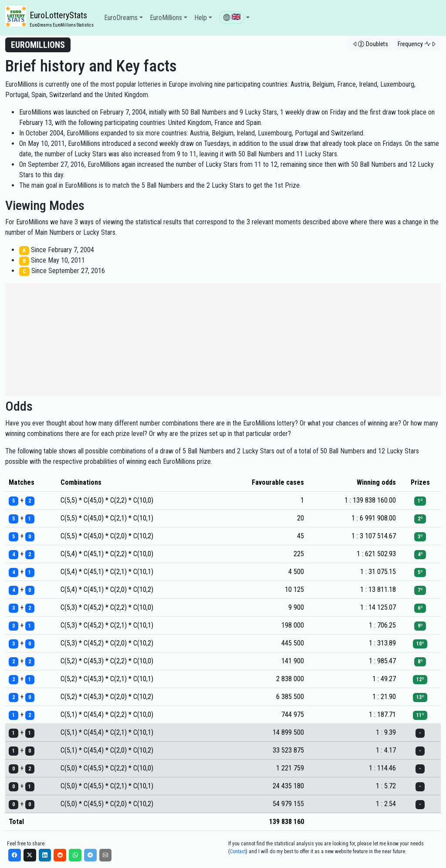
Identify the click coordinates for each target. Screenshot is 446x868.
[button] (234, 18)
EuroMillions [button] (166, 18)
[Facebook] (15, 855)
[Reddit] (60, 855)
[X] (30, 855)
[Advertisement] (223, 340)
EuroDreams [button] (121, 18)
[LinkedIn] (45, 855)
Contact (238, 851)
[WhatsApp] (75, 855)
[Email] (106, 855)
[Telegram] (90, 855)
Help (201, 18)
